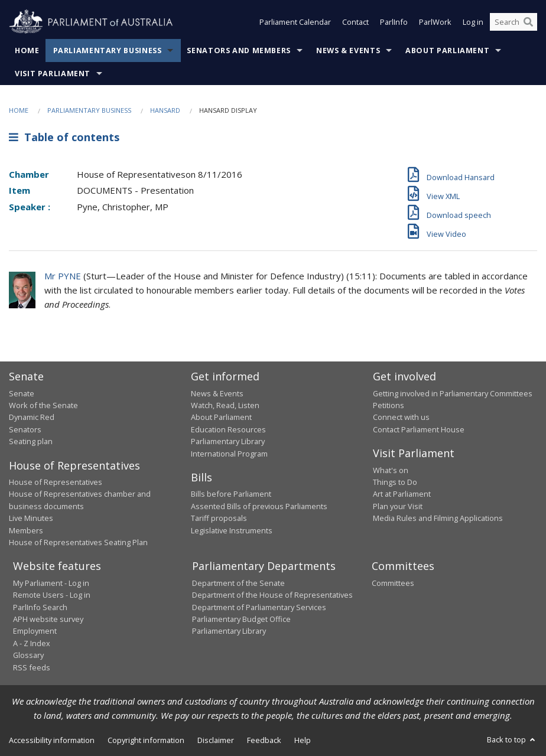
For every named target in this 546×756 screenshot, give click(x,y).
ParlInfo (394, 22)
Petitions (389, 405)
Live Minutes (31, 518)
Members (26, 530)
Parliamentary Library (228, 441)
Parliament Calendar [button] (295, 22)
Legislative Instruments (232, 530)
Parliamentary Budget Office (241, 619)
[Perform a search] (528, 22)
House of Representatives (56, 482)
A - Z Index (32, 643)
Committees (393, 583)
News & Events (348, 50)
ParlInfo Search (40, 607)
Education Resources (228, 429)
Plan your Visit (398, 506)
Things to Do (395, 482)
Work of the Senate (43, 405)
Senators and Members (239, 50)
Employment (35, 631)
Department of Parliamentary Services (259, 607)
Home (27, 50)
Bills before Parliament (231, 494)
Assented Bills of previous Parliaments (259, 506)
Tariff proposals (219, 518)
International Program (229, 454)
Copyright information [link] (146, 740)
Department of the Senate (238, 583)
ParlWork (435, 22)
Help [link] (303, 740)
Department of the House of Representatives (272, 595)
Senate (22, 393)
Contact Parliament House (419, 429)
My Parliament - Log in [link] (51, 583)
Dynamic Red (32, 417)
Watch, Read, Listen (225, 405)
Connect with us (401, 417)
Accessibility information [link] (52, 740)
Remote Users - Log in (52, 595)
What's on (391, 470)
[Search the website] (513, 22)
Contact (355, 22)
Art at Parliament (402, 494)
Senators (25, 429)
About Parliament (447, 50)
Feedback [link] (264, 740)
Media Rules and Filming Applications (438, 518)
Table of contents (64, 137)
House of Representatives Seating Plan (78, 542)
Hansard (165, 110)
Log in (473, 22)
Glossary (28, 655)
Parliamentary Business (108, 50)
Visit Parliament (53, 74)
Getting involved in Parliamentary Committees (453, 393)
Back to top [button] (512, 739)
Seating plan (31, 441)
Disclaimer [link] (216, 740)
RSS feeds (32, 667)
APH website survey (48, 619)
